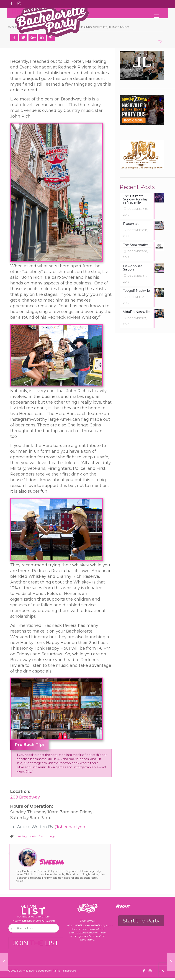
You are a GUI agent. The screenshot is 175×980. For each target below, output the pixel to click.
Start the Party (141, 921)
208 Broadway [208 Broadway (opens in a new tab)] (25, 797)
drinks (33, 836)
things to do (54, 836)
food (42, 836)
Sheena (52, 862)
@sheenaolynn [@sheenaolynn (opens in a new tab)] (70, 827)
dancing (21, 836)
